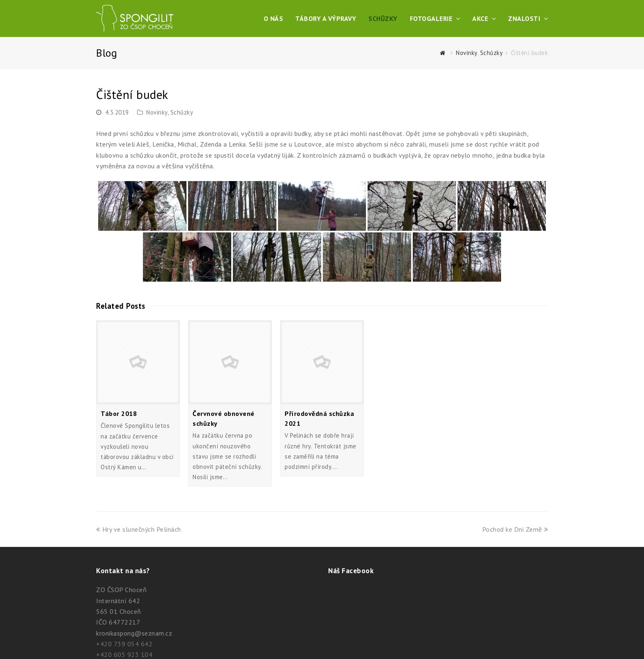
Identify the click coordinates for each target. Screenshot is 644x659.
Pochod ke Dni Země (515, 529)
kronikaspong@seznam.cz (134, 633)
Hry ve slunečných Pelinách (139, 529)
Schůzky (182, 112)
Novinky (157, 112)
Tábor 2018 (119, 413)
